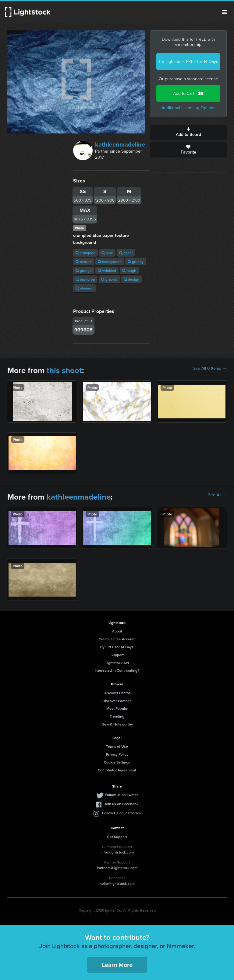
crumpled (85, 253)
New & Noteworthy (117, 724)
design (131, 279)
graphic (109, 279)
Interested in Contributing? (117, 670)
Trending (117, 716)
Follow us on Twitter (121, 795)
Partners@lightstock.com (117, 868)
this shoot (64, 370)
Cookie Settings (117, 762)
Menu (224, 12)
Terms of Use (117, 746)
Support (117, 655)
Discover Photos (117, 693)
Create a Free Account (117, 639)
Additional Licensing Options (188, 108)
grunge (84, 270)
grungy (136, 262)
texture (84, 262)
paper (126, 253)
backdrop (85, 279)
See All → (217, 495)
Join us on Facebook (121, 804)
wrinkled (107, 270)
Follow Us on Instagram (121, 813)
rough (129, 270)
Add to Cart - (188, 93)
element (85, 288)
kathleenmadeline (120, 144)
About (117, 631)
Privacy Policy (117, 754)
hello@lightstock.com (117, 883)
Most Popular (117, 708)
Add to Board (188, 132)
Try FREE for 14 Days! (117, 647)
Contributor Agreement (117, 770)
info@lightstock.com (117, 852)
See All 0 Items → (210, 369)
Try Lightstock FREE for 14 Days (188, 62)
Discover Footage (117, 701)
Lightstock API (117, 663)
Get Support (117, 837)
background (110, 262)
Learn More (117, 965)
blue (107, 253)
